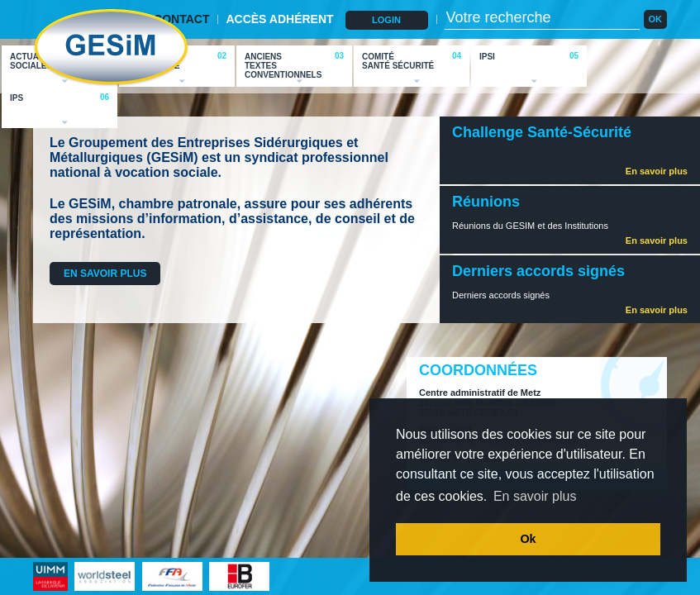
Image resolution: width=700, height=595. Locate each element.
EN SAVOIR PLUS (105, 274)
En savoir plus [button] (535, 496)
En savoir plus (657, 171)
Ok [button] (528, 539)
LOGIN (386, 20)
